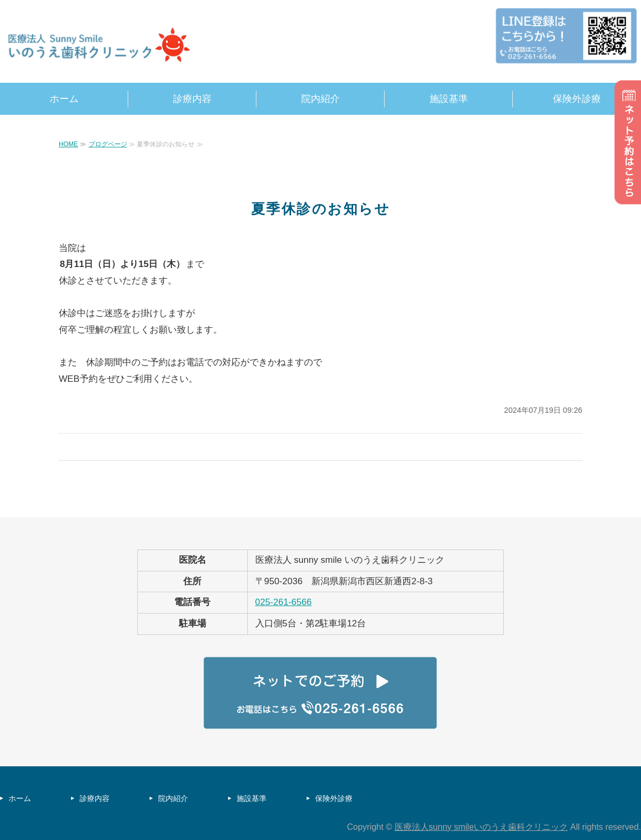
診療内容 (192, 99)
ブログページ (108, 144)
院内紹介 (320, 99)
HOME (68, 144)
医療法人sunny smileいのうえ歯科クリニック (481, 827)
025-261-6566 (284, 602)
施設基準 (449, 99)
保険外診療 (577, 99)
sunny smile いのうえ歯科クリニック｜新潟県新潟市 (101, 45)
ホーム (64, 99)
